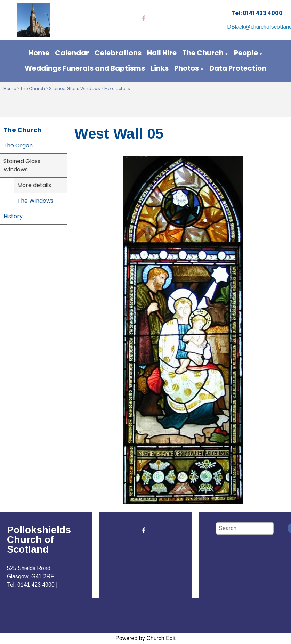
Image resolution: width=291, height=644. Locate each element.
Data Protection (238, 68)
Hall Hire (162, 53)
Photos (187, 68)
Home (39, 53)
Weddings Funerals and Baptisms (85, 68)
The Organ (18, 145)
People (246, 53)
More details (117, 88)
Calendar (72, 53)
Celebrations (118, 53)
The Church (203, 53)
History (13, 216)
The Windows (35, 201)
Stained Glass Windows (75, 88)
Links (160, 68)
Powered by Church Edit (145, 638)
